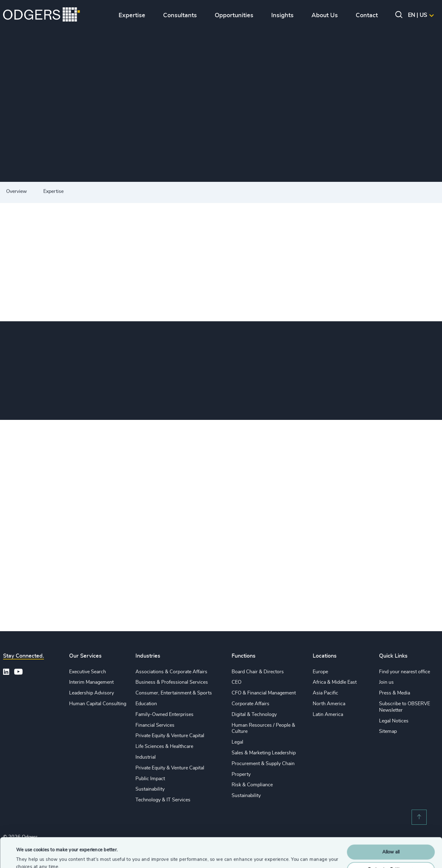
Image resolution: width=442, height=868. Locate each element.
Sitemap (388, 731)
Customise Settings (391, 841)
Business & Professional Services (172, 682)
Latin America (328, 714)
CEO (237, 682)
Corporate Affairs (250, 704)
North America (329, 704)
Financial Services (155, 725)
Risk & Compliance (252, 785)
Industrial (146, 757)
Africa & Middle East (335, 682)
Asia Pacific (325, 693)
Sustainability (150, 789)
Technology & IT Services (163, 800)
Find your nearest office (405, 672)
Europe (320, 672)
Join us (386, 682)
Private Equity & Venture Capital (170, 736)
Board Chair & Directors (258, 672)
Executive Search (88, 672)
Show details (29, 856)
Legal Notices (394, 721)
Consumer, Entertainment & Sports (174, 693)
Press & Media (395, 693)
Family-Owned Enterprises (164, 714)
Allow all (391, 824)
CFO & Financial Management (264, 693)
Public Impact (150, 779)
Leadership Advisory (92, 693)
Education (146, 704)
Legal (237, 742)
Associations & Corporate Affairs (171, 672)
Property (241, 774)
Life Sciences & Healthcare (164, 746)
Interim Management (91, 682)
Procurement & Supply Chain (263, 764)
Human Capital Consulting (98, 704)
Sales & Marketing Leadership (264, 753)
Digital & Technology (254, 714)
